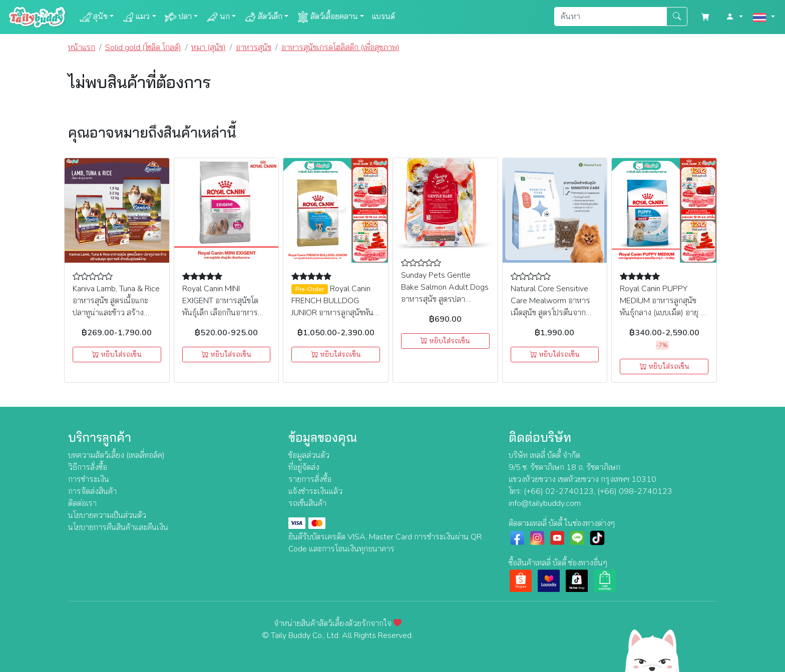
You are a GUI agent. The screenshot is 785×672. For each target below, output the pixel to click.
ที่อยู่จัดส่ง (304, 467)
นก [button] (218, 17)
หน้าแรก (82, 48)
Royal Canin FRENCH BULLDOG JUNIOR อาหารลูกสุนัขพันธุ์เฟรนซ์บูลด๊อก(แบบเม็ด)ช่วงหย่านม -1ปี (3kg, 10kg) (335, 313)
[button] (734, 17)
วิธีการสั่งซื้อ (88, 467)
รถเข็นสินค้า (307, 503)
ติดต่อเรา (82, 503)
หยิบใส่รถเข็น (117, 355)
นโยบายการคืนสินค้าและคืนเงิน (118, 527)
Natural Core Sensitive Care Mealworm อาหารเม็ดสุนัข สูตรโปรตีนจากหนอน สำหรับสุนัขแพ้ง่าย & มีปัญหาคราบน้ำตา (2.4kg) (554, 313)
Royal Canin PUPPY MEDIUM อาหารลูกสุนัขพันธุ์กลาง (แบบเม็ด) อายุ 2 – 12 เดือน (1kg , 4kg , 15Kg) (663, 313)
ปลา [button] (178, 17)
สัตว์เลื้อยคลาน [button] (327, 17)
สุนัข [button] (93, 17)
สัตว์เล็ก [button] (263, 17)
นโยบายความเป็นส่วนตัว (107, 515)
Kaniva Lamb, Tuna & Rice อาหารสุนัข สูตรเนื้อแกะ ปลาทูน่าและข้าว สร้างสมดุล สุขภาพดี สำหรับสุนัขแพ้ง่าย (116, 313)
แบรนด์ (383, 17)
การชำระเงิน (89, 479)
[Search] (611, 17)
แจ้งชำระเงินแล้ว (315, 491)
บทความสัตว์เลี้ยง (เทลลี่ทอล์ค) (116, 455)
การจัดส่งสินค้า (92, 491)
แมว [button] (136, 17)
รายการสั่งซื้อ (310, 479)
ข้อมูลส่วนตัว (309, 455)
